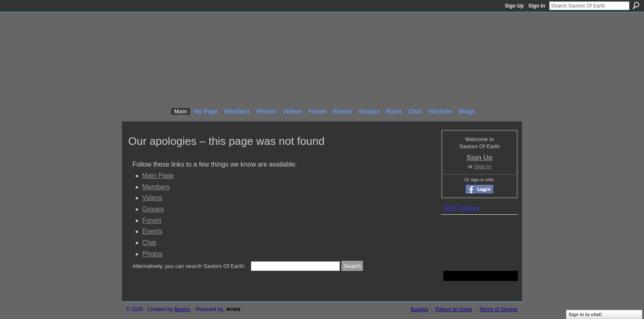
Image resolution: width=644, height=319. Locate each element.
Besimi (182, 309)
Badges (419, 309)
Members (156, 187)
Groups (153, 209)
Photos (153, 254)
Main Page (158, 176)
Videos (153, 198)
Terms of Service (499, 309)
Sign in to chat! (585, 314)
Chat (149, 243)
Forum (152, 220)
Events (153, 231)
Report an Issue (454, 309)
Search (636, 5)
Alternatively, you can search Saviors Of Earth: (189, 266)
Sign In (537, 6)
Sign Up (514, 6)
